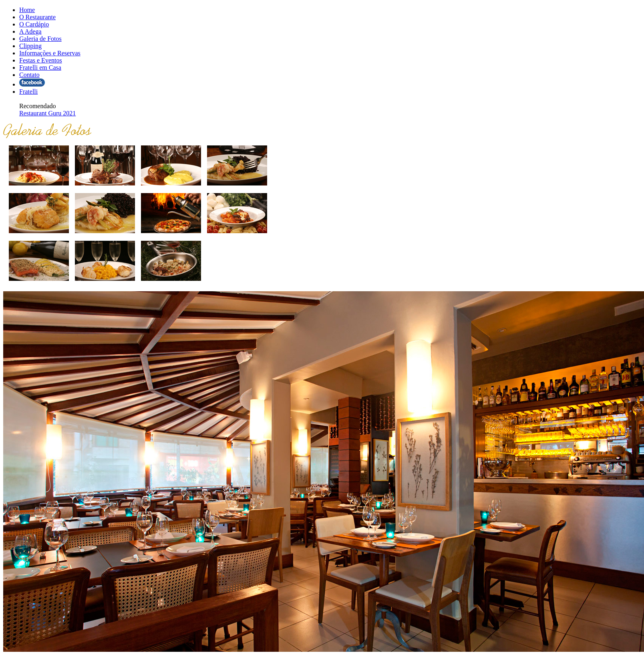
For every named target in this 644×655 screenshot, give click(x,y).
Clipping (30, 46)
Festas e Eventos (41, 60)
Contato (29, 75)
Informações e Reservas (50, 53)
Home (27, 10)
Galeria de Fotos (40, 39)
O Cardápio (34, 24)
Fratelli (28, 92)
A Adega (30, 31)
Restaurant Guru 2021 (47, 113)
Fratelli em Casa (40, 68)
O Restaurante (37, 17)
